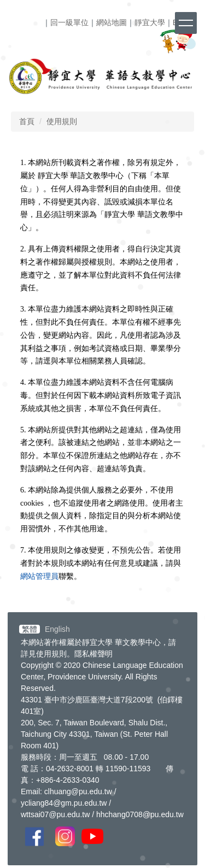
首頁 (27, 121)
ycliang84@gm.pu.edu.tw (64, 803)
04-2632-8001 (70, 769)
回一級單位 (69, 22)
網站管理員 (39, 576)
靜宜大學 (150, 22)
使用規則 (62, 121)
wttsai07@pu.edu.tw (55, 814)
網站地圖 (112, 22)
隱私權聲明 (93, 654)
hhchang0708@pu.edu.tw (140, 814)
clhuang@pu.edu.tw (78, 791)
